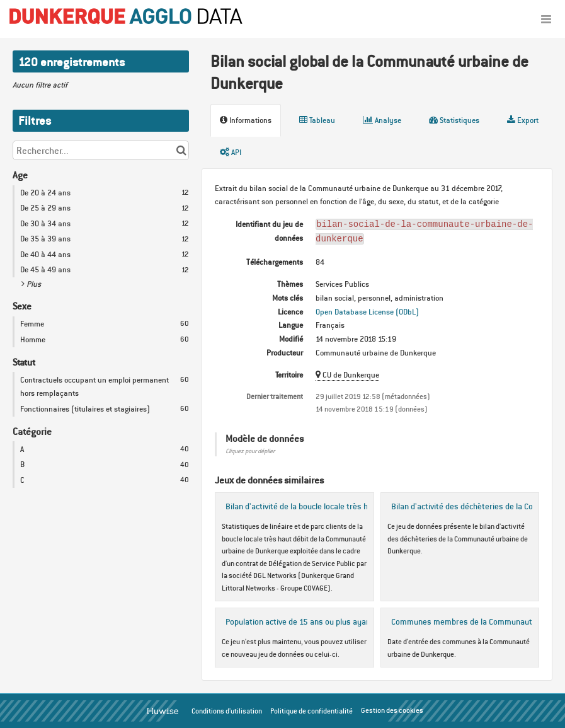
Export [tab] (523, 120)
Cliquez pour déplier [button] (250, 451)
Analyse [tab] (382, 120)
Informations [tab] (246, 120)
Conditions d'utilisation (227, 711)
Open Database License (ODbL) (367, 312)
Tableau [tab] (317, 120)
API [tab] (231, 152)
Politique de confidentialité (311, 711)
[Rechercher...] (101, 150)
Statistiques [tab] (454, 120)
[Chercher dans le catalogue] (181, 150)
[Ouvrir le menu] (546, 19)
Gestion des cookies (392, 710)
